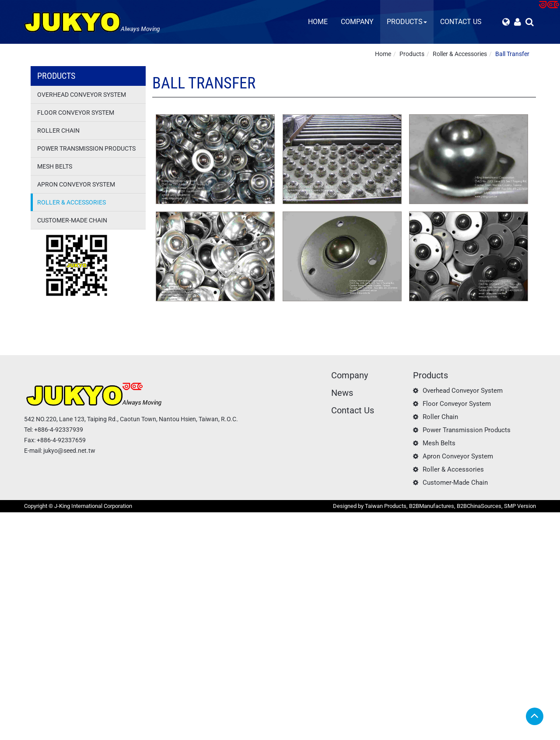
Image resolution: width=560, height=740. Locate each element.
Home (318, 22)
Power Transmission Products (86, 148)
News (342, 393)
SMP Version (520, 506)
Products (407, 22)
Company (357, 22)
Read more (17, 596)
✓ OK (219, 736)
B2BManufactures (432, 506)
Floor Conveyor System (76, 113)
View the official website (68, 596)
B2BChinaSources (479, 506)
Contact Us (461, 22)
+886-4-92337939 (59, 430)
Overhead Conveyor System (82, 95)
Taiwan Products (386, 506)
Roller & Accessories (460, 54)
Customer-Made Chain (72, 220)
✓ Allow (11, 534)
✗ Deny (10, 543)
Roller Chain (58, 130)
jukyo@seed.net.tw (69, 451)
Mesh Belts (55, 166)
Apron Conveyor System (76, 184)
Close (7, 517)
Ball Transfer (512, 54)
